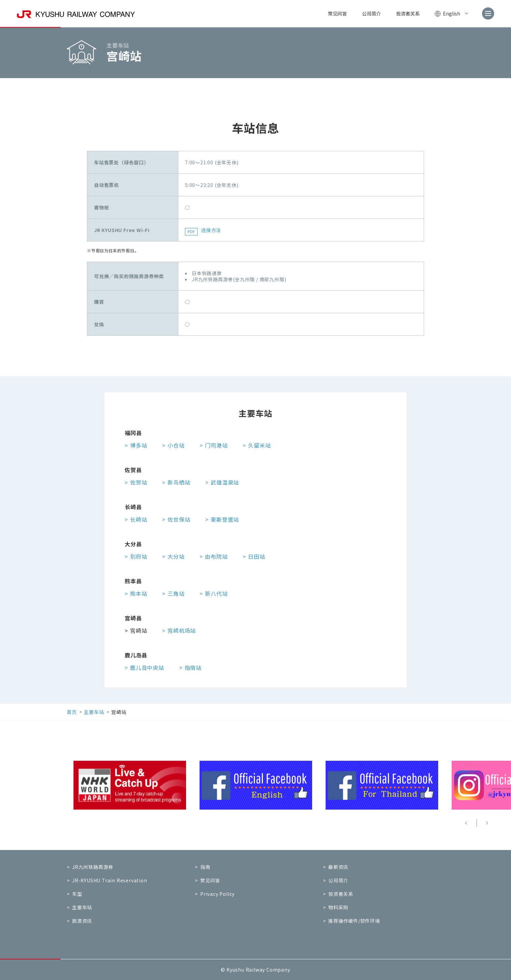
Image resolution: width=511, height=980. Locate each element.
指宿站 (193, 667)
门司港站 (216, 445)
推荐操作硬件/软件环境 (354, 921)
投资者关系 (408, 13)
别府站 (139, 556)
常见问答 (337, 13)
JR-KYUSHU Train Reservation (110, 880)
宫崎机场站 (182, 630)
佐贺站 (139, 482)
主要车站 (82, 907)
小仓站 (176, 445)
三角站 (176, 593)
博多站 (139, 445)
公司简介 (371, 13)
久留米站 (259, 445)
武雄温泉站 (225, 482)
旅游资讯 (82, 921)
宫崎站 (139, 630)
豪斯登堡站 (225, 519)
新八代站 (216, 593)
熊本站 (139, 593)
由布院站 (216, 556)
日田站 (257, 556)
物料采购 (338, 907)
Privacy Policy (217, 894)
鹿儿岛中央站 (147, 667)
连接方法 (211, 230)
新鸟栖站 (179, 482)
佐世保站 (179, 519)
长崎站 (139, 519)
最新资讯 (338, 867)
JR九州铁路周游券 (93, 867)
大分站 (176, 556)
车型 (77, 894)
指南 (205, 867)
